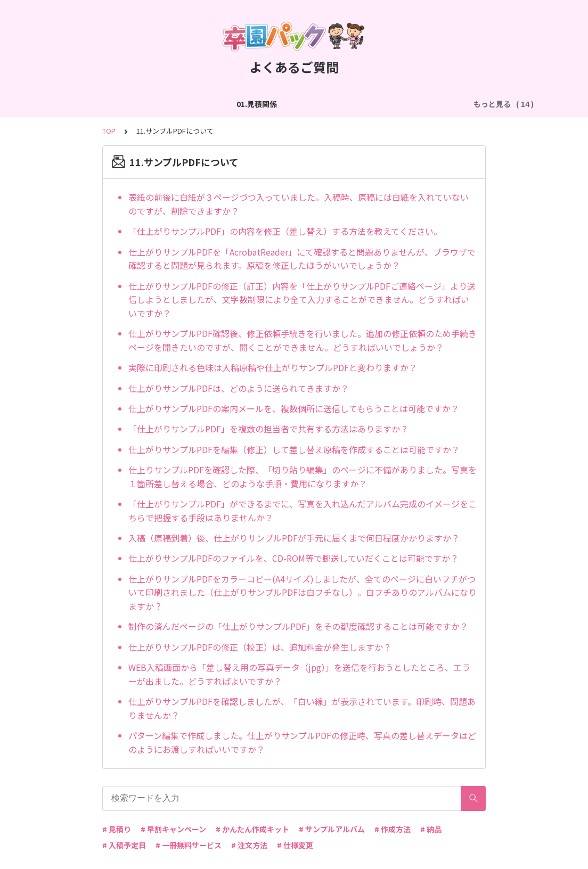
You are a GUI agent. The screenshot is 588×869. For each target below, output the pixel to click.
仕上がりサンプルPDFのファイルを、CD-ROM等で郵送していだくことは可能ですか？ (293, 558)
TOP (109, 131)
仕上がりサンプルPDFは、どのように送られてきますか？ (239, 388)
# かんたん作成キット (252, 829)
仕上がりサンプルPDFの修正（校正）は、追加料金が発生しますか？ (260, 647)
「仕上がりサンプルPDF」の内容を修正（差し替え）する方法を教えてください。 (285, 231)
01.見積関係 (99, 104)
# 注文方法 (249, 845)
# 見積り (117, 829)
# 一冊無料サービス (189, 845)
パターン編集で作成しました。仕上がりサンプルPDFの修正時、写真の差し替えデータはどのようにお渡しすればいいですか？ (302, 742)
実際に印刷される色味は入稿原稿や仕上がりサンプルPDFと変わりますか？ (273, 367)
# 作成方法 (393, 829)
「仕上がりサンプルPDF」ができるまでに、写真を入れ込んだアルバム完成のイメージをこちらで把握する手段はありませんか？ (303, 511)
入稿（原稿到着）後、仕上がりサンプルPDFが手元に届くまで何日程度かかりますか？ (294, 538)
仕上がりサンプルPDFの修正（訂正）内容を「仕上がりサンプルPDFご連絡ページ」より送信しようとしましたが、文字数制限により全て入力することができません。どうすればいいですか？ (302, 300)
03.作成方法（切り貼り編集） (269, 104)
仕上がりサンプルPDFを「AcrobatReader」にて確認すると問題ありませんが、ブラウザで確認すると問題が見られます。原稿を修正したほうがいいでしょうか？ (302, 259)
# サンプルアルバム (332, 829)
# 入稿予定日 (124, 845)
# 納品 (431, 829)
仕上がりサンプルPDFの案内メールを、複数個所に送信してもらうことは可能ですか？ (294, 408)
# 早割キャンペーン (173, 829)
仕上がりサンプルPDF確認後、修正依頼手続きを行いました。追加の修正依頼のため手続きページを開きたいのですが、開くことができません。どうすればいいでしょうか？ (303, 340)
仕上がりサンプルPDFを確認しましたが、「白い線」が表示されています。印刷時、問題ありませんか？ (302, 708)
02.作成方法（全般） (169, 104)
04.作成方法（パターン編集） (384, 104)
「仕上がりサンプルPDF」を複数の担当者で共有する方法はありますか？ (268, 429)
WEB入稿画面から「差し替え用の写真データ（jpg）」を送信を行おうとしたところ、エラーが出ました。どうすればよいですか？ (299, 674)
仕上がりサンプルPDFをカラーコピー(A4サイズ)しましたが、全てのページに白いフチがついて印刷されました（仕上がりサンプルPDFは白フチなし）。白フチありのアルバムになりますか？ (303, 592)
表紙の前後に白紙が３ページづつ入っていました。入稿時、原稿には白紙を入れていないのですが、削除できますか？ (299, 204)
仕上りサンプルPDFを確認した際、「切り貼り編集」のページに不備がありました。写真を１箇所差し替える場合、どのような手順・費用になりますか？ (303, 477)
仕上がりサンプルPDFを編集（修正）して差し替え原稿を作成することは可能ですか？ (294, 449)
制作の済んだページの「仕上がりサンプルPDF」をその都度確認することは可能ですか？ (298, 626)
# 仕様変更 (295, 845)
